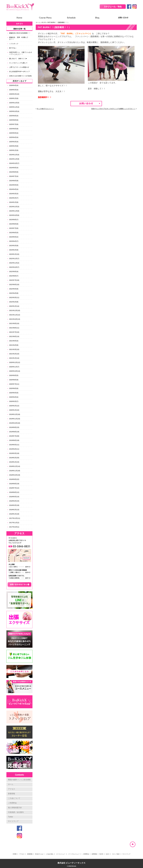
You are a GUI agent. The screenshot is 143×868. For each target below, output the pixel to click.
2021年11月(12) (15, 315)
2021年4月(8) (14, 345)
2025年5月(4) (14, 133)
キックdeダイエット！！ (45, 109)
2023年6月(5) (14, 233)
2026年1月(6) (14, 98)
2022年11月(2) (14, 263)
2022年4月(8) (14, 293)
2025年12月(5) (14, 103)
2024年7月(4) (14, 176)
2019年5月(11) (14, 445)
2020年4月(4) (14, 397)
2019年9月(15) (14, 427)
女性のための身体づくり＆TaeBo (21, 76)
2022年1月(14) (14, 306)
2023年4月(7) (14, 241)
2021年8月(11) (14, 328)
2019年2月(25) (14, 458)
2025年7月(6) (14, 124)
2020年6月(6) (14, 388)
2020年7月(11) (14, 384)
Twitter (11, 817)
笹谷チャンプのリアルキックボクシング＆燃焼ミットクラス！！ (113, 109)
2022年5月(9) (14, 289)
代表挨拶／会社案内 (16, 812)
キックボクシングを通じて (18, 63)
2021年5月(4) (14, 341)
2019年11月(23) (15, 419)
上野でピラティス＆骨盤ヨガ (19, 67)
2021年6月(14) (14, 336)
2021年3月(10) (14, 349)
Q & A (108, 854)
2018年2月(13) (14, 510)
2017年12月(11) (15, 518)
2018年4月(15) (14, 501)
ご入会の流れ (50, 854)
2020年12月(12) (15, 362)
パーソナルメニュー (74, 854)
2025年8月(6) (14, 120)
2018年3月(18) (14, 505)
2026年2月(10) (14, 94)
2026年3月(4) (14, 90)
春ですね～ (13, 48)
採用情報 (94, 854)
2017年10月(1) (14, 527)
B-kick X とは (39, 854)
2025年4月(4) (14, 137)
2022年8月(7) (14, 276)
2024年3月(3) (14, 194)
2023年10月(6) (14, 215)
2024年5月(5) (14, 185)
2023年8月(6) (14, 224)
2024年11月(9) (14, 159)
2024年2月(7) (14, 198)
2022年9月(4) (14, 272)
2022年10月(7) (14, 267)
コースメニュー (61, 854)
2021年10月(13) (15, 319)
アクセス (12, 789)
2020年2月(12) (14, 406)
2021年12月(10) (15, 310)
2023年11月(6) (14, 211)
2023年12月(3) (14, 207)
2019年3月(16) (14, 453)
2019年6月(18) (14, 440)
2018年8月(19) (14, 484)
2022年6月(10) (14, 284)
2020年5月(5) (14, 393)
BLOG (44, 22)
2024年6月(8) (14, 181)
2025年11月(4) (14, 107)
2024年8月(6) (14, 172)
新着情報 (12, 794)
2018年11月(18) (15, 471)
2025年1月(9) (14, 150)
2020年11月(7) (14, 367)
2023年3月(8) (14, 246)
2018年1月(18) (14, 514)
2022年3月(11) (14, 297)
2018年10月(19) (15, 475)
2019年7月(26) (14, 436)
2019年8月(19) (14, 432)
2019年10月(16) (15, 423)
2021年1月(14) (14, 358)
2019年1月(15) (14, 462)
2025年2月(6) (14, 146)
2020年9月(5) (14, 375)
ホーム (38, 22)
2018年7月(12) (14, 488)
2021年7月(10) (14, 332)
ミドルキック (14, 44)
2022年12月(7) (14, 259)
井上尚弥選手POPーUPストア (19, 72)
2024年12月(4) (14, 155)
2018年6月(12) (14, 492)
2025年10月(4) (14, 111)
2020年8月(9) (14, 380)
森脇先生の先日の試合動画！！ (20, 33)
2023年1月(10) (14, 254)
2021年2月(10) (14, 354)
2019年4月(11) (14, 449)
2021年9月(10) (14, 323)
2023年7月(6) (14, 228)
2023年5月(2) (14, 237)
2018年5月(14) (14, 497)
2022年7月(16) (14, 280)
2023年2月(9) (14, 250)
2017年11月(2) (14, 523)
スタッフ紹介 (116, 854)
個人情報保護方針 (15, 808)
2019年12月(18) (15, 414)
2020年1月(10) (14, 410)
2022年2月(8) (14, 302)
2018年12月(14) (15, 466)
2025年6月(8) (14, 129)
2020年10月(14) (15, 371)
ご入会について (14, 798)
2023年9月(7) (14, 220)
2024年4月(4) (14, 189)
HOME (15, 854)
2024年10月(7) (14, 163)
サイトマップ (13, 821)
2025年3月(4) (14, 142)
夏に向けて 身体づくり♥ (18, 59)
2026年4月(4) (14, 85)
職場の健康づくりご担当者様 (19, 780)
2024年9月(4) (14, 168)
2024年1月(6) (14, 202)
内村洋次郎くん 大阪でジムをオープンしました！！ (21, 53)
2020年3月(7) (14, 401)
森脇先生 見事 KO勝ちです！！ (19, 38)
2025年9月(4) (14, 116)
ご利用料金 (12, 803)
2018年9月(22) (14, 479)
